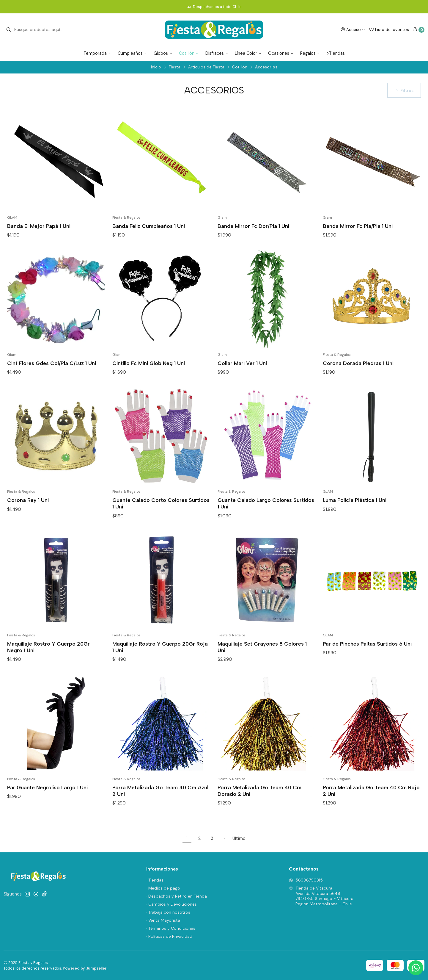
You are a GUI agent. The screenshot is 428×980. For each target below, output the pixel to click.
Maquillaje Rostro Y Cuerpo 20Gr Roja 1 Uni (160, 647)
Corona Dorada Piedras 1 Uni (358, 363)
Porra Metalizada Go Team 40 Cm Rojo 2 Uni (371, 791)
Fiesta (175, 67)
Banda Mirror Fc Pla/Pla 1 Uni (358, 226)
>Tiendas (336, 53)
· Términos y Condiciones (171, 928)
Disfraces (217, 53)
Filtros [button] (404, 90)
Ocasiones (281, 53)
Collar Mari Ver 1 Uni (242, 363)
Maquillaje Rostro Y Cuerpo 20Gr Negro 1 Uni (48, 647)
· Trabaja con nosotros (168, 912)
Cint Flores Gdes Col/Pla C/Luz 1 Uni (52, 363)
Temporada (97, 53)
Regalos (310, 53)
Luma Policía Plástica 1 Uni (355, 500)
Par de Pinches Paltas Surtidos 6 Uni (367, 644)
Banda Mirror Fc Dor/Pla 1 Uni (253, 226)
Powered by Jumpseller (85, 968)
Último (239, 838)
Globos (163, 53)
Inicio (156, 67)
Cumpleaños (133, 53)
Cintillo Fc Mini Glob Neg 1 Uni (149, 363)
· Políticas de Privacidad (169, 936)
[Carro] (418, 30)
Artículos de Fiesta (206, 67)
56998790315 (306, 880)
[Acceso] (353, 29)
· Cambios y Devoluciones (171, 904)
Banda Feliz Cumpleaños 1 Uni (149, 226)
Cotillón (189, 53)
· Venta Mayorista (163, 920)
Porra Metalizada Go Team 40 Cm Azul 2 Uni (160, 791)
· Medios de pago (163, 888)
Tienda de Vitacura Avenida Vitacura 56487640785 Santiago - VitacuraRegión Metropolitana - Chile (321, 896)
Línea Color (248, 53)
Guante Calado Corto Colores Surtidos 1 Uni (161, 503)
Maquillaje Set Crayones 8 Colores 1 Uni (262, 647)
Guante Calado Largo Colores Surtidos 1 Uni (266, 503)
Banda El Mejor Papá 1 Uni (39, 226)
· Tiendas (155, 880)
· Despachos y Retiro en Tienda (177, 896)
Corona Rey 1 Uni (28, 500)
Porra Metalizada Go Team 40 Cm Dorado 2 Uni (259, 791)
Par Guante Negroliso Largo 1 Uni (47, 787)
